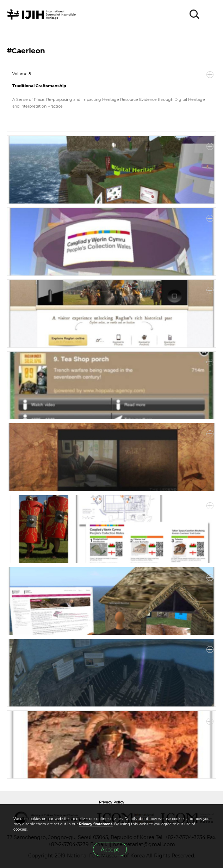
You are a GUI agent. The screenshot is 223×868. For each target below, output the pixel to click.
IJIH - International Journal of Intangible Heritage (42, 14)
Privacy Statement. (96, 824)
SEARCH (195, 14)
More (210, 75)
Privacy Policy (112, 802)
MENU (211, 14)
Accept (110, 849)
